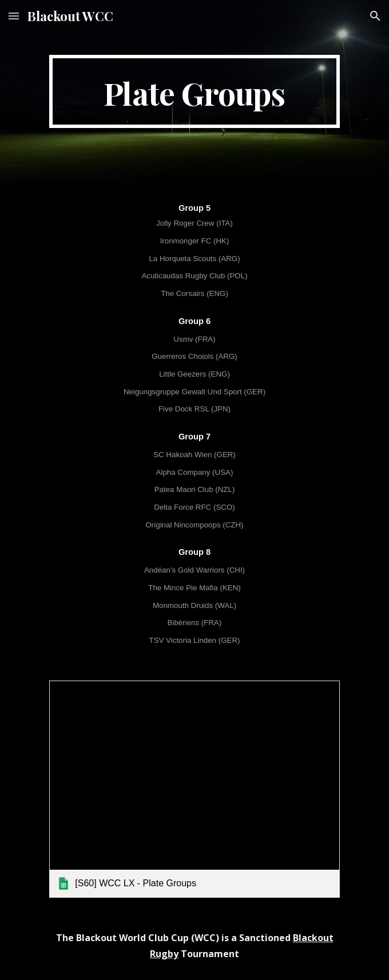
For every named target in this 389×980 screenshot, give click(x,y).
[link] (194, 789)
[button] (14, 16)
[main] (194, 91)
